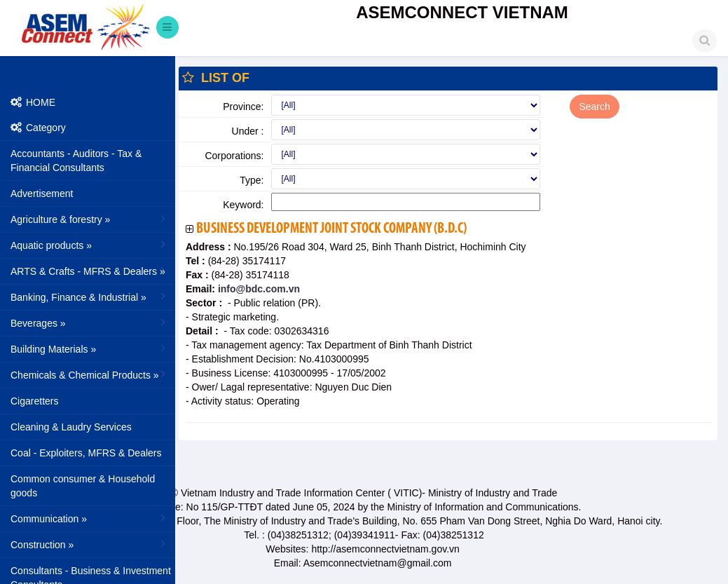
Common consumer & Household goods (83, 486)
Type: (252, 180)
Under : (248, 131)
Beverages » (89, 322)
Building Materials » (89, 348)
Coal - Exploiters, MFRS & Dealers (86, 453)
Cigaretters (34, 401)
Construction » (89, 544)
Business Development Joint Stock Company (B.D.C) (331, 229)
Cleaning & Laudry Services (71, 427)
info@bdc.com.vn (257, 289)
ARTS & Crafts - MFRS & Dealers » (89, 271)
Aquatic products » (89, 245)
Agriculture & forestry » (89, 219)
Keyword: (243, 205)
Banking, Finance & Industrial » (89, 297)
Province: (243, 107)
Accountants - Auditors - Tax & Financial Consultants (76, 161)
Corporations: (234, 156)
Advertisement (42, 193)
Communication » (89, 518)
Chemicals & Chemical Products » (89, 374)
